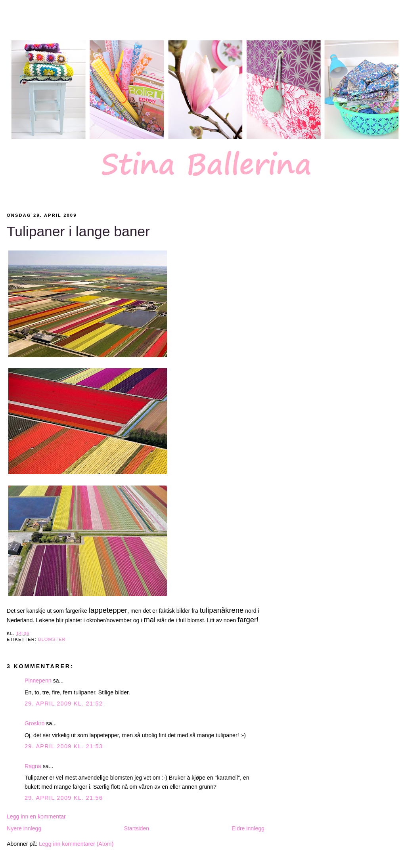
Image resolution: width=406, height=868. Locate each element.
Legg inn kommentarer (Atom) (76, 844)
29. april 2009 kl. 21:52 (64, 704)
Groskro (34, 723)
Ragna (33, 766)
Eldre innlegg (248, 828)
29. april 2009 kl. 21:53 (64, 746)
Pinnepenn (38, 681)
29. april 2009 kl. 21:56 (64, 798)
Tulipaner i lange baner (78, 231)
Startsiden (136, 828)
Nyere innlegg (24, 828)
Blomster (52, 639)
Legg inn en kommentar (36, 816)
